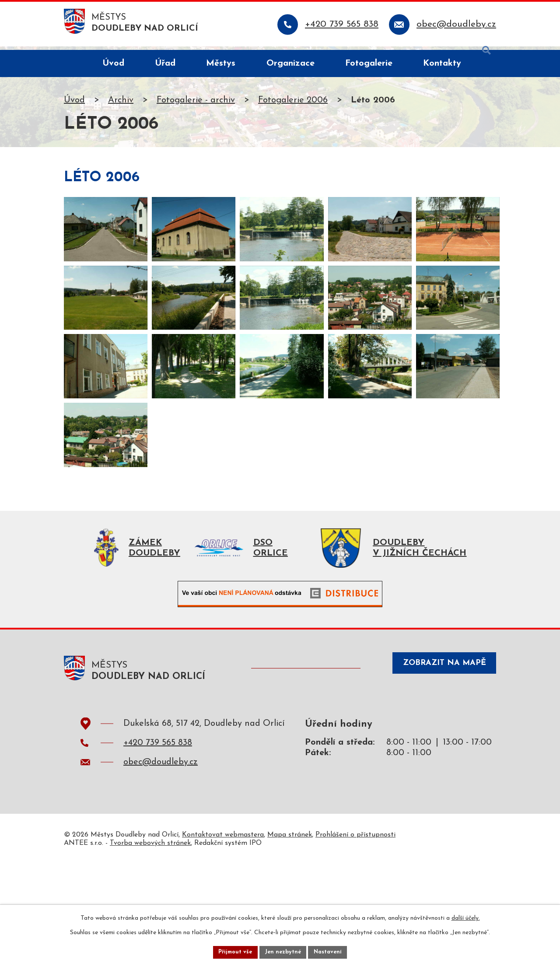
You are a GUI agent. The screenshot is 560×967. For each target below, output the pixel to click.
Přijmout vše (231, 951)
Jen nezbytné (283, 951)
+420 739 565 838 (158, 846)
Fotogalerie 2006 (293, 104)
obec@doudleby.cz (161, 865)
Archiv (121, 104)
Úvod (74, 104)
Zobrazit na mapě (437, 770)
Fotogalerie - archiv (196, 104)
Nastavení (332, 951)
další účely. (466, 916)
